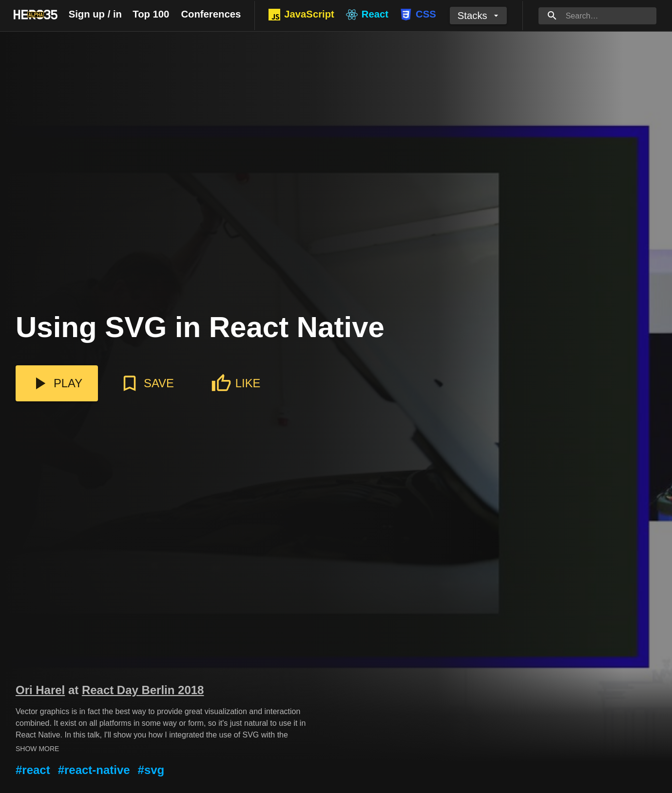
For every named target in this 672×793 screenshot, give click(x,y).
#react (33, 770)
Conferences (211, 14)
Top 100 (151, 14)
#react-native (94, 770)
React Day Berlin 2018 (143, 690)
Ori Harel (40, 690)
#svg (151, 770)
